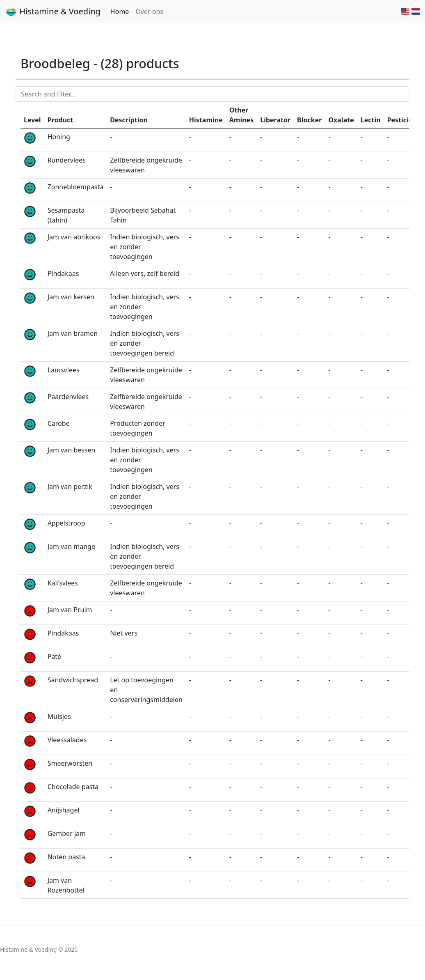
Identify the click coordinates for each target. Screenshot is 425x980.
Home (120, 11)
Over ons (149, 11)
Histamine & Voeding (53, 11)
